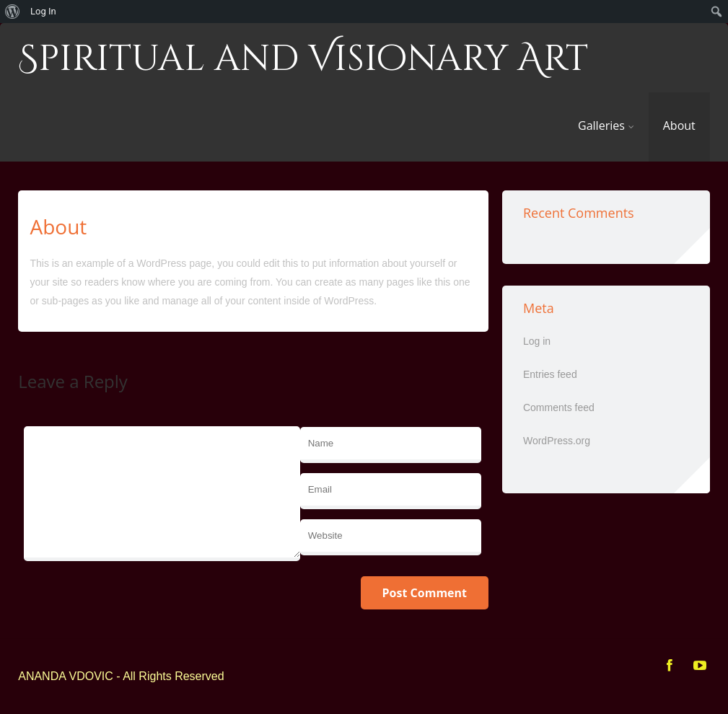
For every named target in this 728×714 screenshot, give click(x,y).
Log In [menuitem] (43, 11)
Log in (537, 341)
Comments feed (559, 407)
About (679, 125)
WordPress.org (557, 441)
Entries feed (550, 374)
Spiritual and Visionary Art (303, 59)
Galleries (606, 125)
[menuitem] (13, 12)
